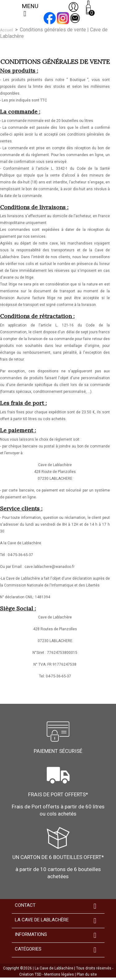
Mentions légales (60, 974)
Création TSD (31, 974)
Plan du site (87, 974)
